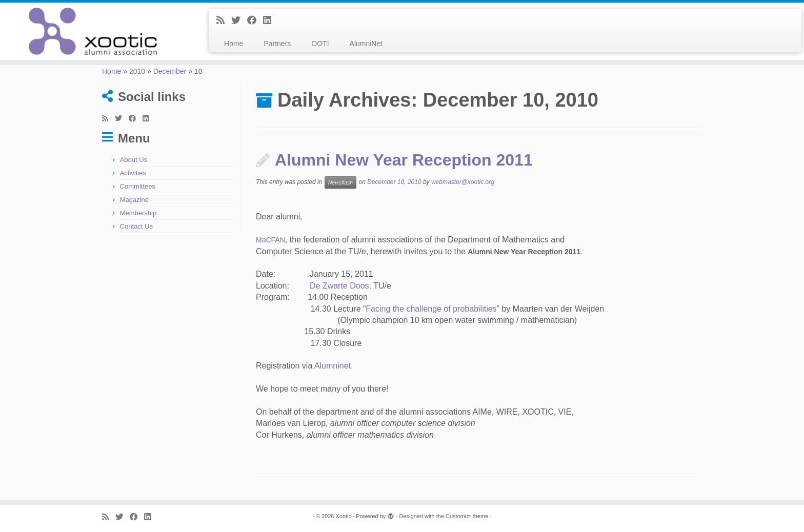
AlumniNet (366, 44)
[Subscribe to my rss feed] (224, 21)
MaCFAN (270, 240)
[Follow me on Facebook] (255, 21)
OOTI (320, 44)
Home (234, 44)
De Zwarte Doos (339, 286)
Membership (138, 213)
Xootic (343, 516)
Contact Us (136, 226)
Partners (277, 44)
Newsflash (340, 182)
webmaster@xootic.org (463, 182)
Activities (133, 173)
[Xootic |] (93, 31)
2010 (137, 71)
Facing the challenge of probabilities (431, 309)
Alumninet (333, 366)
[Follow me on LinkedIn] (270, 21)
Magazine (134, 200)
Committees (138, 186)
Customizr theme (467, 516)
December (170, 71)
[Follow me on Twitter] (239, 21)
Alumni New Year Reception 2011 (404, 160)
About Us (134, 160)
